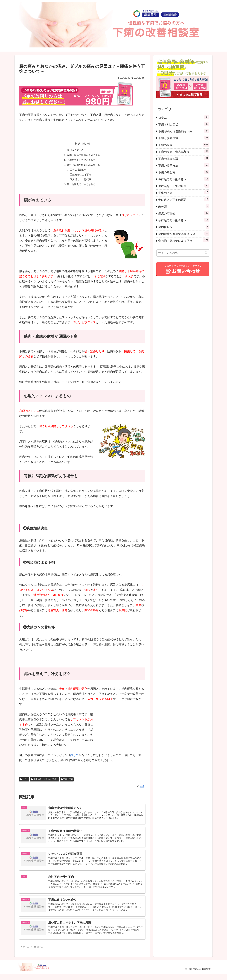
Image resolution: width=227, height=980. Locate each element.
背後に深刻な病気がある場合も (84, 166)
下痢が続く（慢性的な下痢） (45, 781)
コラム (24, 781)
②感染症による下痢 (80, 176)
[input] (183, 253)
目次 (78, 143)
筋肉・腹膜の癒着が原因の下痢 (84, 155)
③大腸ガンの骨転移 (80, 181)
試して (75, 757)
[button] (206, 253)
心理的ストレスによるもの (81, 161)
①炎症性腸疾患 (78, 171)
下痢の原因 (67, 781)
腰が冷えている (75, 150)
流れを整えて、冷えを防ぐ (81, 186)
